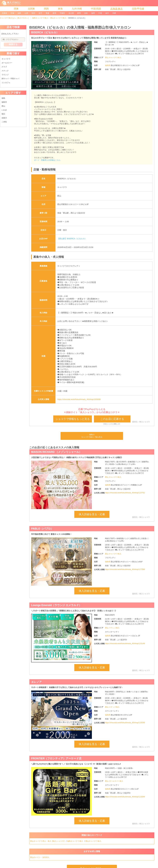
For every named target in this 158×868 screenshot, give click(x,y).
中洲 (100, 13)
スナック (5, 71)
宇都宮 (62, 13)
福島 (19, 13)
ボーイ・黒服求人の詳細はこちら (47, 160)
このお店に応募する (112, 419)
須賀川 (4, 118)
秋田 (33, 13)
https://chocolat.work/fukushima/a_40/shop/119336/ (125, 723)
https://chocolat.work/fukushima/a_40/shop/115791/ (125, 493)
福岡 (93, 13)
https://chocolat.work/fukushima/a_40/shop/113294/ (125, 797)
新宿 (54, 13)
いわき (4, 110)
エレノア (36, 682)
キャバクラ (6, 59)
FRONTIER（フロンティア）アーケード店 (56, 758)
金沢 (107, 13)
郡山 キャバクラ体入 (113, 58)
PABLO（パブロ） (42, 529)
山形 (26, 13)
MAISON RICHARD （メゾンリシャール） (56, 452)
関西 (46, 9)
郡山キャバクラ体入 (58, 18)
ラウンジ (5, 75)
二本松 (4, 122)
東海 (60, 9)
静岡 (79, 13)
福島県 (108, 65)
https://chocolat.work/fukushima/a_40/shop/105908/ (79, 399)
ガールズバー (7, 63)
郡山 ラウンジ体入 (112, 628)
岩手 (40, 13)
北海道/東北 (116, 9)
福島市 (4, 102)
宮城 (12, 13)
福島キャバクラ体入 (40, 18)
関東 (16, 9)
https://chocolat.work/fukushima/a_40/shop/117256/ (125, 569)
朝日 (3, 114)
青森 (47, 13)
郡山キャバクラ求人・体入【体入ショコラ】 (48, 841)
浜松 (86, 13)
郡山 (3, 106)
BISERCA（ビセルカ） (45, 32)
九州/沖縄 (77, 9)
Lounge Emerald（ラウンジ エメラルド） (56, 605)
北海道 (4, 13)
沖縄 (114, 13)
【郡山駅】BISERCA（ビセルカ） (72, 239)
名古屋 (71, 13)
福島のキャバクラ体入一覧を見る (92, 436)
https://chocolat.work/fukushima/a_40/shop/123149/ (125, 643)
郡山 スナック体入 (112, 707)
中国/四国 (96, 9)
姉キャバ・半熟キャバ (10, 79)
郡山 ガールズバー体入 (114, 781)
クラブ (4, 67)
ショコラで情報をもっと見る (73, 419)
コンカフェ (6, 83)
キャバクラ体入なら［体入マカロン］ (15, 18)
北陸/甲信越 (138, 9)
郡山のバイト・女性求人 (40, 857)
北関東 (31, 9)
